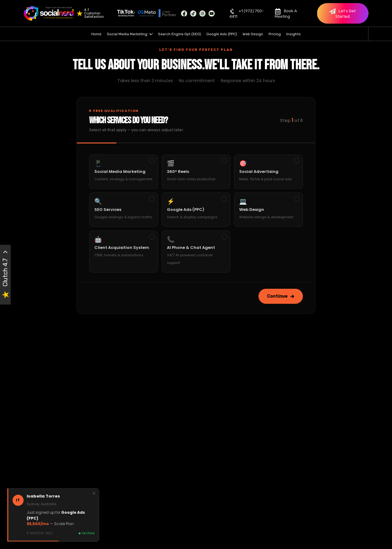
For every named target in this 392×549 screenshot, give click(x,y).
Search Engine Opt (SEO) (179, 34)
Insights (294, 34)
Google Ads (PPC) (222, 34)
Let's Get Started (343, 13)
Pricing (275, 34)
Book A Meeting (286, 13)
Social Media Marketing (130, 34)
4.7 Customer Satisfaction (94, 13)
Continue (281, 296)
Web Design (253, 34)
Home (96, 34)
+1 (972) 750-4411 (247, 13)
